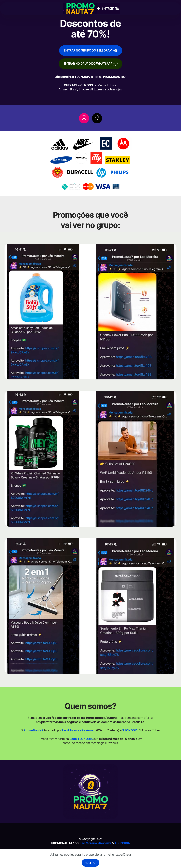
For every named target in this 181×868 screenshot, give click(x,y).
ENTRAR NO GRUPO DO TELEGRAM (91, 51)
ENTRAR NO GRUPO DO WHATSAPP (90, 64)
